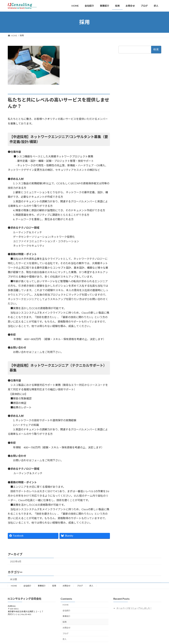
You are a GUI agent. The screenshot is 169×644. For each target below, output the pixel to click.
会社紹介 (27, 586)
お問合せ (67, 586)
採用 (54, 586)
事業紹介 (42, 586)
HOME (14, 586)
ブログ (80, 586)
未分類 (14, 579)
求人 (91, 586)
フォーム (37, 352)
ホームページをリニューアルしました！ (134, 608)
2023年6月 (16, 561)
